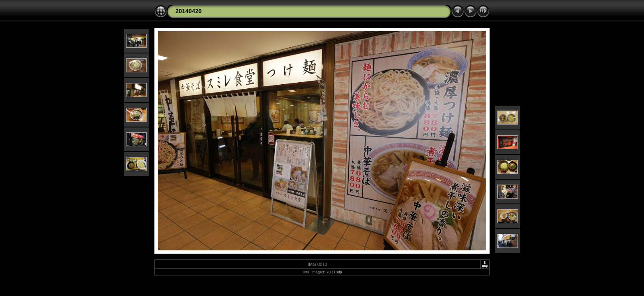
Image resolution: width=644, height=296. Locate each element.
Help (338, 272)
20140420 (189, 11)
